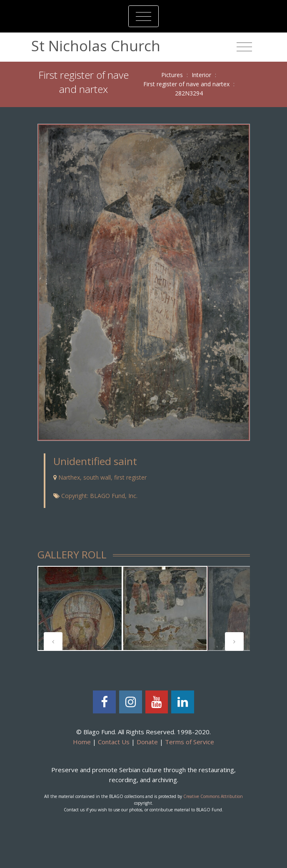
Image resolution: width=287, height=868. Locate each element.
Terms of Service (190, 742)
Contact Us (114, 742)
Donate (147, 742)
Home (82, 742)
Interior (201, 75)
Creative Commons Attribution (213, 796)
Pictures (172, 75)
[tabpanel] (80, 608)
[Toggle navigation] (143, 16)
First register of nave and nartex (186, 84)
